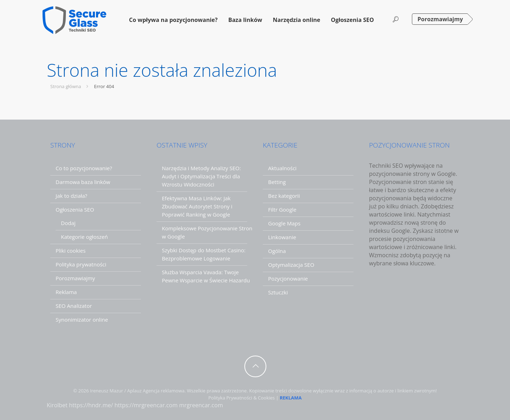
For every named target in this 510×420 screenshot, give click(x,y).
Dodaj (68, 223)
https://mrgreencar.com (146, 405)
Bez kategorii (284, 196)
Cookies (266, 398)
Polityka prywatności (81, 264)
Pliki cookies (71, 251)
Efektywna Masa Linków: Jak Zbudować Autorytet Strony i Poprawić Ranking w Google (197, 206)
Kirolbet (57, 405)
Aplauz (134, 391)
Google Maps (284, 223)
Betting (277, 182)
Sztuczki (278, 292)
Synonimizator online (82, 320)
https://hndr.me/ (91, 405)
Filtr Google (282, 209)
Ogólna (277, 251)
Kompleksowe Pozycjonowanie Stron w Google (207, 232)
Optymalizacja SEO (291, 265)
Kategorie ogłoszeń (84, 237)
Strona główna (70, 86)
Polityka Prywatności (230, 398)
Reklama (66, 292)
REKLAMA (291, 398)
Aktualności (282, 168)
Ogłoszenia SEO (75, 209)
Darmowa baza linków (83, 182)
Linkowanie (282, 237)
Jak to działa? (71, 196)
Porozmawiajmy (440, 19)
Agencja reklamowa (164, 391)
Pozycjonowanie (288, 278)
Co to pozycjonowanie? (84, 168)
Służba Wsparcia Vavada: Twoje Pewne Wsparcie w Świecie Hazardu (206, 276)
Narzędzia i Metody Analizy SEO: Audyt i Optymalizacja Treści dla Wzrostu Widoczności (201, 176)
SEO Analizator (74, 306)
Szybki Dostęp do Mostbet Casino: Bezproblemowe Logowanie (204, 254)
